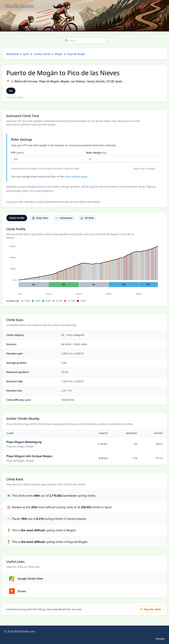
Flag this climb (15, 97)
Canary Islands (42, 54)
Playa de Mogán (76, 54)
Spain (26, 54)
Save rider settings (144, 169)
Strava (18, 591)
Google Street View (26, 579)
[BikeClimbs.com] (19, 6)
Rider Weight (123, 157)
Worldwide (12, 54)
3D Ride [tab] (87, 218)
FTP (47, 157)
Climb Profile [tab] (17, 218)
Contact (160, 639)
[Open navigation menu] (161, 16)
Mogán (59, 54)
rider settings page (76, 176)
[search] (66, 41)
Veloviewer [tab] (64, 218)
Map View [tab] (40, 218)
